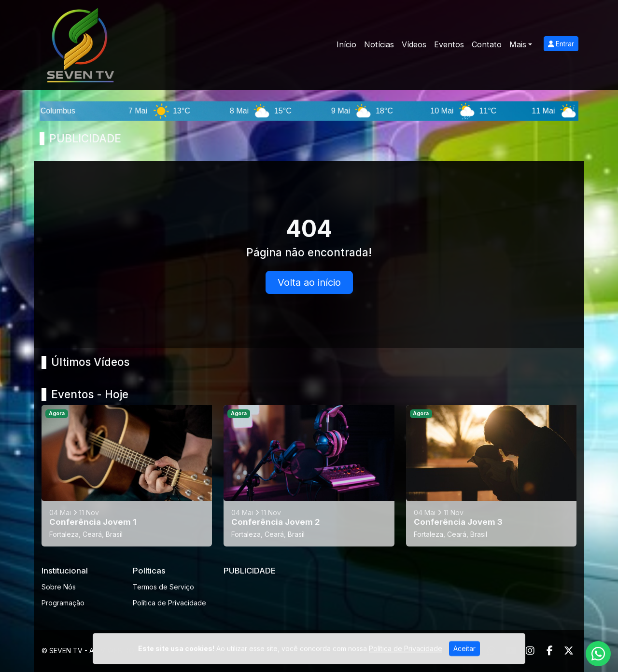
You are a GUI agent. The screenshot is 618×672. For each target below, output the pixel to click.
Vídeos (414, 44)
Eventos (449, 44)
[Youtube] (511, 651)
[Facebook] (550, 651)
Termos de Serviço (163, 587)
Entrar (561, 44)
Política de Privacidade (169, 603)
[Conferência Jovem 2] (309, 476)
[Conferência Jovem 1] (127, 476)
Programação (63, 603)
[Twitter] (569, 651)
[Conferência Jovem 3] (491, 476)
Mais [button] (518, 44)
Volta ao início (309, 282)
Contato (487, 44)
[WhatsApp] (492, 651)
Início (346, 44)
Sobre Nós (59, 587)
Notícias (379, 44)
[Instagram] (530, 651)
